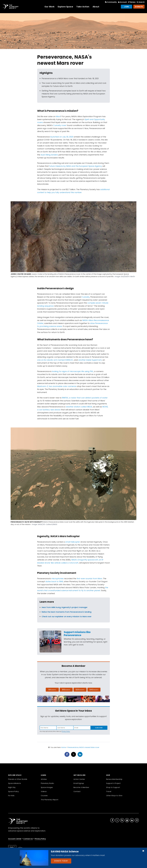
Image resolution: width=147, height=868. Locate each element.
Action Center (79, 779)
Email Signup (79, 783)
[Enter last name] (65, 728)
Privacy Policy (66, 731)
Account (122, 2)
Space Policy (14, 791)
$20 (80, 690)
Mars (58, 116)
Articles (44, 779)
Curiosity (86, 297)
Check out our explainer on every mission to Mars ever (67, 616)
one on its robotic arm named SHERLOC (55, 360)
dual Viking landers (49, 155)
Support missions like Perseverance (77, 634)
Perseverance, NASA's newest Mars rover (83, 747)
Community (111, 2)
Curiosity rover (60, 125)
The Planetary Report (50, 800)
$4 (52, 690)
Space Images (47, 787)
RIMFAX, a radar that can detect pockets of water (85, 398)
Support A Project (113, 783)
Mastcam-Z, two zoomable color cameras (57, 386)
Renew (132, 2)
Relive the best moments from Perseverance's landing (67, 612)
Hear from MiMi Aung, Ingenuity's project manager (65, 607)
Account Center (15, 839)
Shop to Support (113, 787)
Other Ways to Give (114, 796)
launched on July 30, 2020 (62, 137)
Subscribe (99, 728)
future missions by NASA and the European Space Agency (76, 166)
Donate (139, 7)
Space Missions (15, 783)
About (96, 7)
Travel (109, 791)
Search (140, 2)
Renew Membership (114, 779)
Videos (44, 791)
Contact (77, 791)
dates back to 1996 (54, 581)
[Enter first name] (48, 728)
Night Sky (12, 787)
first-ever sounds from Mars (89, 579)
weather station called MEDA (79, 407)
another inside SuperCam (90, 360)
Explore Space (65, 7)
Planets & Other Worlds (18, 779)
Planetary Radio (47, 783)
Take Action (83, 7)
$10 (66, 690)
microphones (57, 579)
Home (64, 747)
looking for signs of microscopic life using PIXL (73, 371)
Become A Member (81, 787)
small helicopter (73, 542)
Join (126, 7)
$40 (94, 690)
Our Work (50, 7)
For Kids (11, 796)
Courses (44, 796)
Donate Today (61, 861)
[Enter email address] (82, 728)
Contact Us (28, 839)
